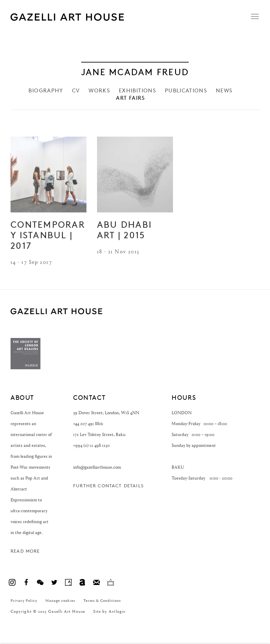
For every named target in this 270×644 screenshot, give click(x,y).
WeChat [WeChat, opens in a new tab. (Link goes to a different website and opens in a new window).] (40, 583)
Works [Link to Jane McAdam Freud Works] (99, 91)
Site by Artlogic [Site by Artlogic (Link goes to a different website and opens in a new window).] (109, 611)
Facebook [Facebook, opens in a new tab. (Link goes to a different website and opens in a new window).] (26, 583)
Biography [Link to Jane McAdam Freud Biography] (46, 91)
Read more (25, 551)
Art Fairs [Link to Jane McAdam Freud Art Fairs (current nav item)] (130, 98)
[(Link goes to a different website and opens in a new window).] (25, 368)
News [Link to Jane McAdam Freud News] (224, 91)
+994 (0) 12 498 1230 (91, 445)
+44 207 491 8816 (88, 424)
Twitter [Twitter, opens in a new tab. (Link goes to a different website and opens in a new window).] (54, 583)
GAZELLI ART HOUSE (56, 311)
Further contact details (108, 486)
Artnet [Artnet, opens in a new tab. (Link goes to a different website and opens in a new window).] (82, 583)
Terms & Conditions (102, 601)
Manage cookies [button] (60, 601)
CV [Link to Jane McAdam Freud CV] (76, 91)
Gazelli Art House (98, 17)
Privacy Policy (24, 601)
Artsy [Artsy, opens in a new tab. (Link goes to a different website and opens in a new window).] (68, 583)
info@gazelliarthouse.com (97, 467)
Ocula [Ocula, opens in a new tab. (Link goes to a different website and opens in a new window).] (110, 583)
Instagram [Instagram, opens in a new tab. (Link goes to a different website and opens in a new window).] (12, 583)
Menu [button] (254, 17)
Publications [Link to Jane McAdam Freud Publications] (186, 91)
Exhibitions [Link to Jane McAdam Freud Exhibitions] (137, 91)
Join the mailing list (96, 583)
